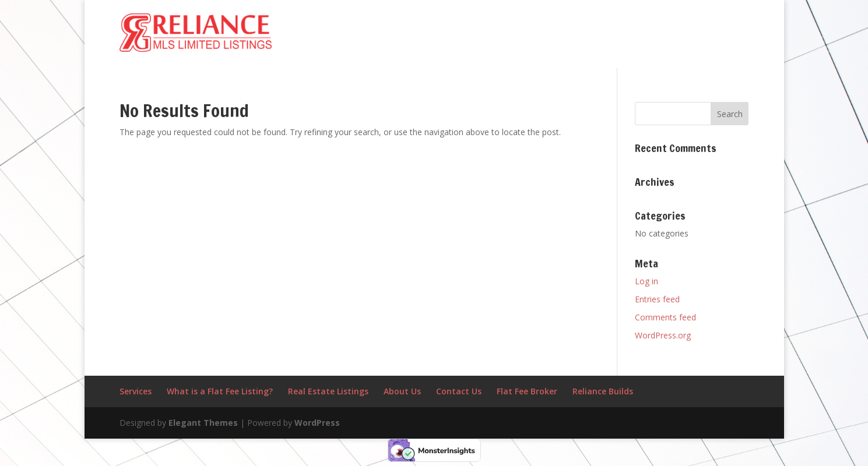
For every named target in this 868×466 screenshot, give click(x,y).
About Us (402, 391)
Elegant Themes (203, 423)
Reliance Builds (603, 391)
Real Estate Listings (328, 391)
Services (136, 391)
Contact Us (459, 391)
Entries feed (657, 299)
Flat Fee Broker (527, 391)
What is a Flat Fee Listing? (220, 391)
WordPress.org (663, 335)
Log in (646, 281)
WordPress (317, 423)
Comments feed (665, 317)
